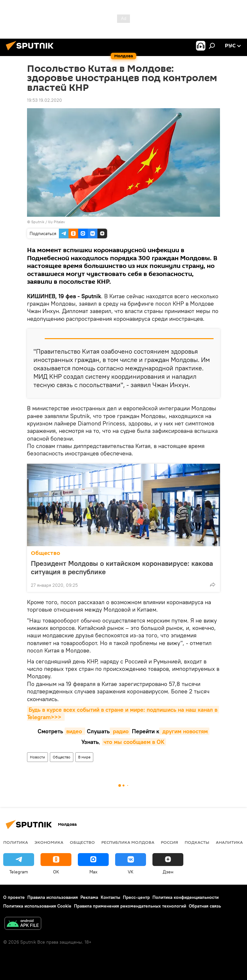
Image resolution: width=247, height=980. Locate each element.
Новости (37, 757)
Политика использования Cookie (37, 906)
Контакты (110, 897)
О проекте (14, 897)
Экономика (49, 842)
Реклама (89, 897)
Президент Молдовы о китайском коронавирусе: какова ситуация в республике (122, 567)
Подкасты (197, 842)
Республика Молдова (128, 842)
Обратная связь (205, 906)
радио (120, 731)
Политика (16, 842)
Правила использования (53, 897)
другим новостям (184, 731)
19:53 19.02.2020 (45, 100)
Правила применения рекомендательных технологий (130, 906)
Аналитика (229, 842)
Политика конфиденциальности (186, 897)
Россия (169, 842)
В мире (84, 757)
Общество (46, 553)
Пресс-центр (136, 897)
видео (75, 731)
